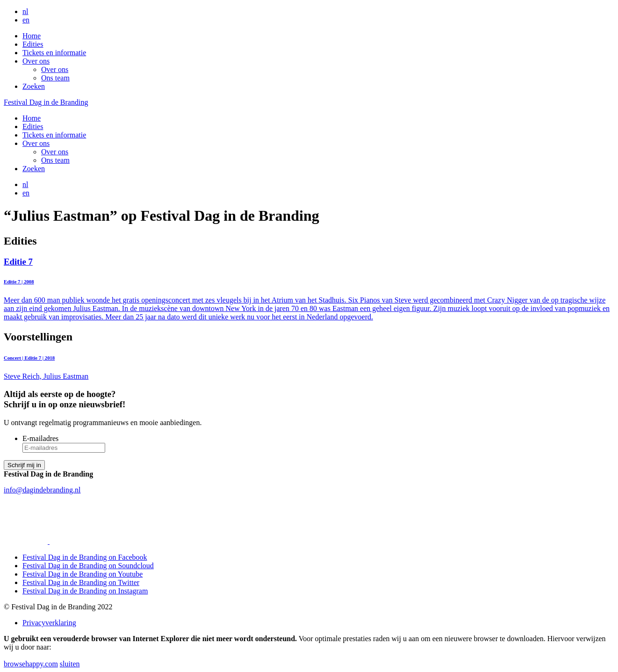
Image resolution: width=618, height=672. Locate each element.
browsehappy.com (31, 664)
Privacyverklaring (49, 623)
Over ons (36, 61)
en (26, 20)
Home (32, 36)
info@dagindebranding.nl (42, 490)
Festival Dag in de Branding (46, 102)
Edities (33, 44)
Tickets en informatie (54, 53)
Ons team (55, 78)
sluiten (70, 664)
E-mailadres (40, 438)
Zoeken (34, 86)
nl (25, 11)
